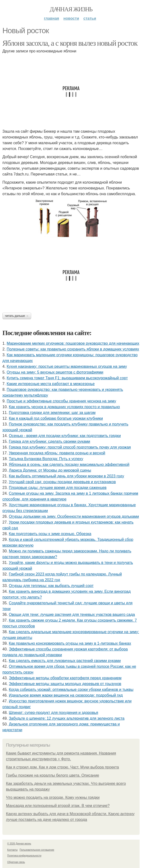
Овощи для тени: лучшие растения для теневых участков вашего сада (72, 615)
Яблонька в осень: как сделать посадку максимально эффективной (69, 465)
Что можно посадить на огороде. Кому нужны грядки (53, 797)
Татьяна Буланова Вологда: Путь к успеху (46, 459)
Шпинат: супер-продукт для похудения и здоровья (54, 713)
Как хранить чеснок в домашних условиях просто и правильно (64, 407)
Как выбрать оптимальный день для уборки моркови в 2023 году (67, 476)
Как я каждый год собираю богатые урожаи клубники (56, 418)
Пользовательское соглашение (37, 850)
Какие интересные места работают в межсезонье (51, 384)
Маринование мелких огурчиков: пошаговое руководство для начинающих (73, 343)
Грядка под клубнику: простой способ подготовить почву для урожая (70, 447)
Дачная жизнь (71, 9)
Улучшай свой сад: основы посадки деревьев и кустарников (62, 482)
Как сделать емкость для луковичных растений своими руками (65, 661)
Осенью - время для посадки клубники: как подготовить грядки (65, 436)
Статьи (90, 18)
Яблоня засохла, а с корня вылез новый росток (70, 43)
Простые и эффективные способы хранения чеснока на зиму (61, 401)
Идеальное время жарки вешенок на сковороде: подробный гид (66, 695)
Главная (52, 18)
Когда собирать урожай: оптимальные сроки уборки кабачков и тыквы (71, 690)
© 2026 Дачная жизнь (19, 844)
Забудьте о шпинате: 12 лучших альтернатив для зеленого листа (67, 718)
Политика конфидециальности (24, 856)
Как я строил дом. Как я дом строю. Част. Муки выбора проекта (62, 767)
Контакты (12, 850)
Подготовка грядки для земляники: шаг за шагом (52, 413)
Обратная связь (16, 862)
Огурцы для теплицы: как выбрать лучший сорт (51, 586)
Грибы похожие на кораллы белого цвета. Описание (52, 775)
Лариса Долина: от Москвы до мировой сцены (50, 470)
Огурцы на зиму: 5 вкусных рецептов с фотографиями (55, 372)
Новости (71, 18)
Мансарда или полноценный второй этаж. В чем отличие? (58, 806)
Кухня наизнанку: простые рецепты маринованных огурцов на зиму (67, 366)
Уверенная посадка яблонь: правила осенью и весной (57, 453)
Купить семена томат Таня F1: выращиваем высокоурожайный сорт (67, 378)
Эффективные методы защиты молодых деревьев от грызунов (65, 684)
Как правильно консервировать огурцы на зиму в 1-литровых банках (70, 643)
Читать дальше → (17, 316)
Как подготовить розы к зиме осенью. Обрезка (50, 534)
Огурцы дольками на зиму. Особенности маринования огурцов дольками (74, 516)
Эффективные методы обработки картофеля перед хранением (65, 678)
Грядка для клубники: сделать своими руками (50, 441)
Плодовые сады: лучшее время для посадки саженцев (58, 488)
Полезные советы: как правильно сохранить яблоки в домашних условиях (73, 349)
